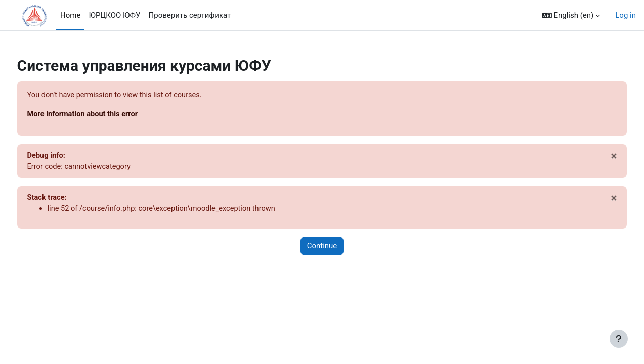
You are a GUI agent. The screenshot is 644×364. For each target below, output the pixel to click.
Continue (322, 248)
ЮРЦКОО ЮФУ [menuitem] (114, 15)
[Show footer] (619, 339)
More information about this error (103, 115)
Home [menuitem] (70, 15)
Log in (626, 15)
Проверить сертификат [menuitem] (190, 15)
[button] (571, 15)
